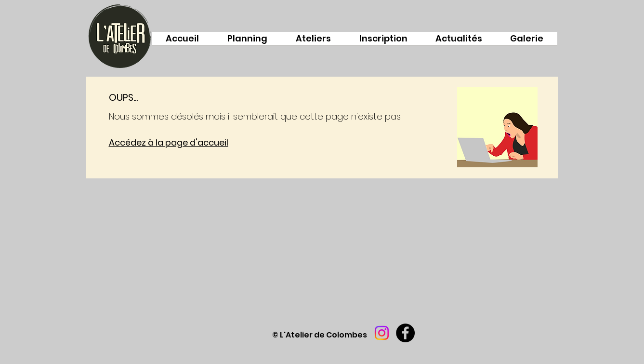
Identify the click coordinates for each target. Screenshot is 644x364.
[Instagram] (382, 333)
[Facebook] (405, 333)
